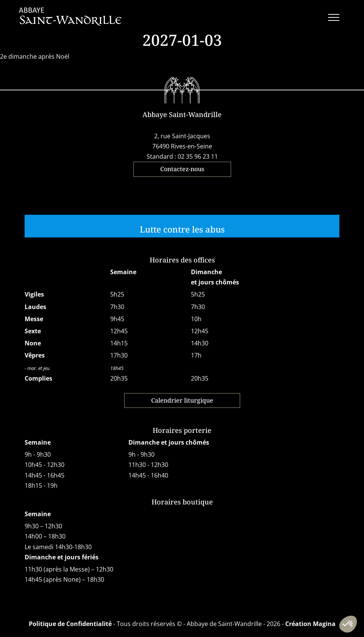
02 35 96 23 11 (198, 156)
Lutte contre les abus (182, 229)
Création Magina (310, 624)
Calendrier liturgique (182, 400)
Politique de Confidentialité (70, 624)
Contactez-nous (182, 169)
